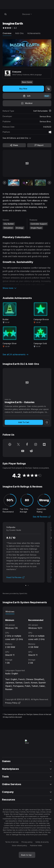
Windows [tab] (10, 612)
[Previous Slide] (5, 183)
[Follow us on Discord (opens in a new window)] (44, 445)
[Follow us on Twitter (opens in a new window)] (18, 445)
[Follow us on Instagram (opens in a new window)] (36, 445)
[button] (27, 288)
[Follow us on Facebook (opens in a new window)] (27, 445)
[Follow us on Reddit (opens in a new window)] (31, 451)
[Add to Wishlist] (27, 103)
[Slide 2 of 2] (28, 585)
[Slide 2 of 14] (27, 183)
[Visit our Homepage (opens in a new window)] (10, 445)
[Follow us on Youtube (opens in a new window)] (23, 451)
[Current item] (14, 183)
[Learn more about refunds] (50, 111)
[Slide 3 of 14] (40, 183)
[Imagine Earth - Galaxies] (27, 383)
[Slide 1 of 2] (26, 585)
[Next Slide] (49, 183)
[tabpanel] (27, 639)
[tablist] (27, 612)
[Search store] (5, 14)
